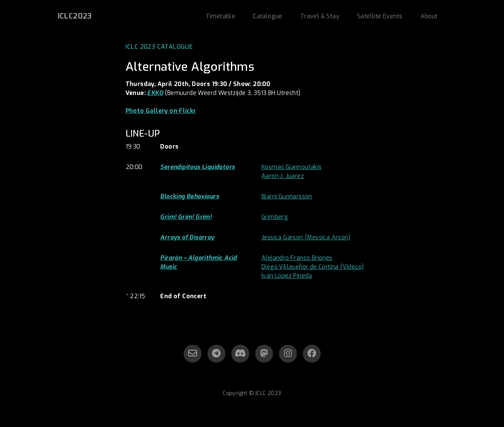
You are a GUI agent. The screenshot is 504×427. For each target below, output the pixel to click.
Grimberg (275, 217)
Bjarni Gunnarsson (287, 196)
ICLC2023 (75, 16)
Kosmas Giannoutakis (292, 167)
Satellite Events (380, 16)
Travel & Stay (320, 16)
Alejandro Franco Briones (297, 258)
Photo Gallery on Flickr (161, 111)
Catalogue (268, 16)
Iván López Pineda (287, 276)
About (429, 16)
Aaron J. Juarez (283, 176)
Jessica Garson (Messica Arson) (306, 237)
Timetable (221, 16)
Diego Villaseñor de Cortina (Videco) (313, 267)
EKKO (155, 93)
